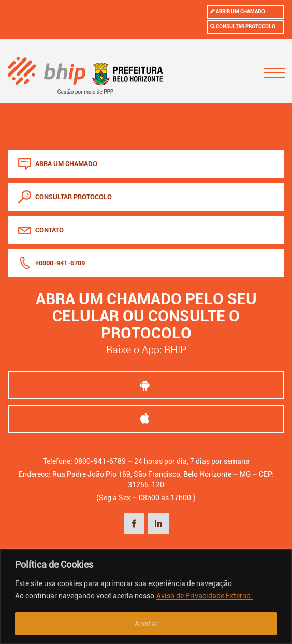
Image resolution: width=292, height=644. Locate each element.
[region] (146, 597)
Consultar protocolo (243, 26)
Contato (41, 230)
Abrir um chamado (238, 11)
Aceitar (146, 624)
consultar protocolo (65, 197)
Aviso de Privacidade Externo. (205, 596)
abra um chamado (58, 164)
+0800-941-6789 (52, 263)
